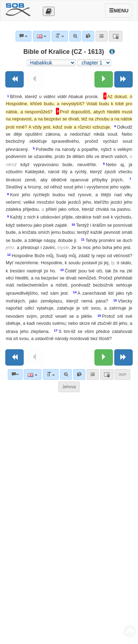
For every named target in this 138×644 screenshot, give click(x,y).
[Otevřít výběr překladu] (49, 11)
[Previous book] (15, 79)
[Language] (32, 374)
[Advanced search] (66, 374)
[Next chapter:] (104, 79)
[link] (79, 374)
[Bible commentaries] (15, 374)
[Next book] (123, 79)
